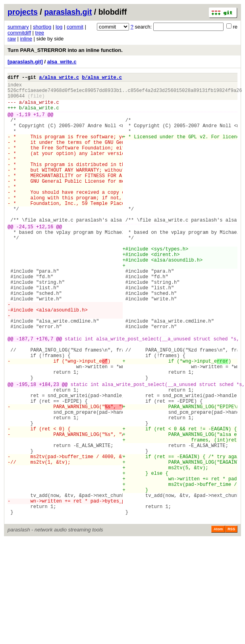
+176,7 (45, 395)
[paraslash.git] (25, 62)
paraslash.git (68, 12)
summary (18, 27)
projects (23, 12)
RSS (231, 623)
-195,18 (26, 450)
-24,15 (25, 259)
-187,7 (25, 395)
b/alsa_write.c (102, 78)
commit (75, 27)
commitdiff (19, 33)
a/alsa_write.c (59, 78)
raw (12, 39)
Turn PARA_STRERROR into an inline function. (65, 50)
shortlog (42, 27)
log (59, 27)
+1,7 (39, 123)
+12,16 (45, 259)
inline (26, 39)
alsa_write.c (62, 62)
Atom (218, 623)
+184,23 (49, 450)
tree (40, 33)
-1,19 (23, 123)
